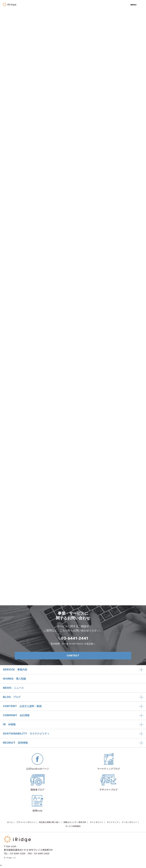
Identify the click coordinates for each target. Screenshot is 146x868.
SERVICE (15, 670)
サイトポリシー (97, 822)
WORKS (14, 679)
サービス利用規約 (73, 826)
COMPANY (16, 715)
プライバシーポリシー (26, 822)
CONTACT (97, 656)
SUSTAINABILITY (26, 734)
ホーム (10, 822)
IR (9, 725)
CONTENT (22, 706)
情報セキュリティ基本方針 (75, 822)
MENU (133, 5)
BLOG (12, 697)
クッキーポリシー (129, 822)
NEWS (13, 688)
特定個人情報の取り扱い (49, 822)
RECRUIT (15, 743)
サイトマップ (113, 822)
